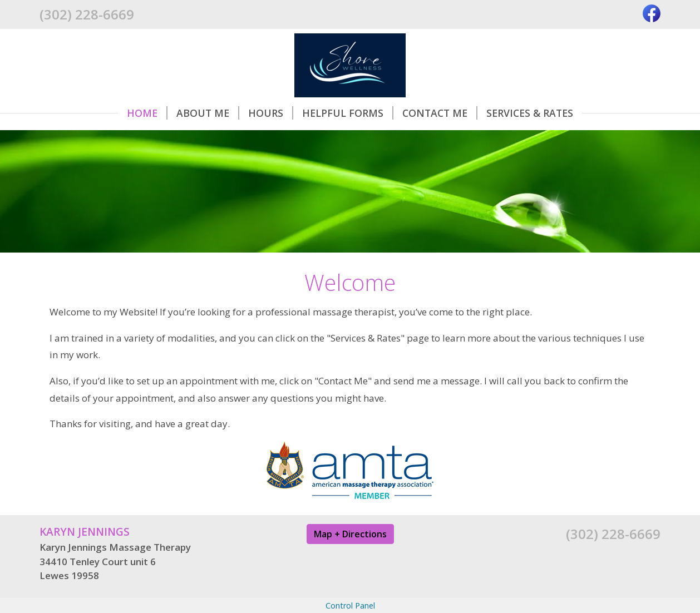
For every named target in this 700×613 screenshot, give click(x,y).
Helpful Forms (348, 113)
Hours (271, 113)
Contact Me (440, 113)
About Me (208, 113)
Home (147, 113)
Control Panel (350, 605)
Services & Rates (530, 113)
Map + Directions (350, 534)
